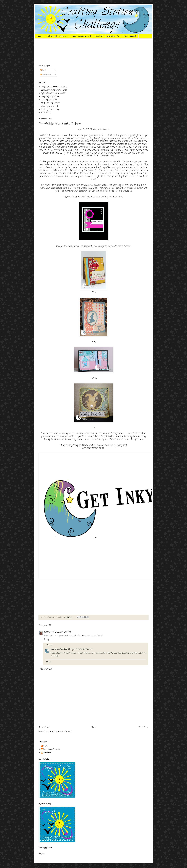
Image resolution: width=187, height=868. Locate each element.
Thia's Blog (45, 113)
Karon (47, 632)
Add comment (46, 669)
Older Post (143, 727)
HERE (50, 150)
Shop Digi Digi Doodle (50, 97)
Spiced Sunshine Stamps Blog (54, 90)
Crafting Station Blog (50, 109)
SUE (94, 342)
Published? (99, 36)
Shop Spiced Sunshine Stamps (54, 87)
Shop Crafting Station (51, 103)
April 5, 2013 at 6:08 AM (81, 649)
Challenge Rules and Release (57, 36)
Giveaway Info (113, 36)
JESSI (94, 292)
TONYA (94, 378)
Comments (46, 75)
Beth (45, 746)
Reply (47, 639)
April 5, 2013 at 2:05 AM (61, 632)
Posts (44, 70)
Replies (50, 645)
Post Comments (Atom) (61, 732)
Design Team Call (130, 36)
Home (39, 36)
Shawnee (47, 753)
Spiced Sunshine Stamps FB (53, 93)
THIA (94, 428)
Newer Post (44, 727)
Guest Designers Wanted (81, 36)
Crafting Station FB (49, 106)
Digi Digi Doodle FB (49, 100)
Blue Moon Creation (59, 649)
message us (56, 153)
